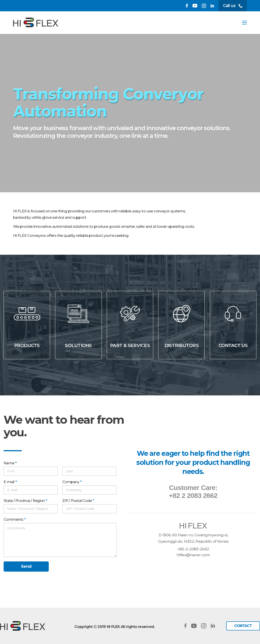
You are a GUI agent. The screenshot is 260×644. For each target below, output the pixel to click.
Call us (233, 6)
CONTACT (243, 626)
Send (26, 566)
